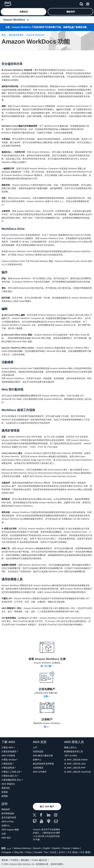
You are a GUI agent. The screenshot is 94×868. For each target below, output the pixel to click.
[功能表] (88, 3)
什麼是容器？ (8, 764)
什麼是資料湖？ (9, 768)
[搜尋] (81, 3)
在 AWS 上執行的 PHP (75, 768)
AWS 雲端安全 (8, 784)
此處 (72, 27)
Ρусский (38, 852)
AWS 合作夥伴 (40, 772)
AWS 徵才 (6, 838)
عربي (9, 848)
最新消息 (6, 788)
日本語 (53, 852)
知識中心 (6, 826)
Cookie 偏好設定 (39, 860)
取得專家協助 (8, 813)
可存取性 (14, 860)
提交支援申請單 (9, 817)
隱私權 (5, 860)
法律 (4, 834)
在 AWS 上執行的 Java (75, 764)
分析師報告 (38, 768)
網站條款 (25, 860)
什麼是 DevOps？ (10, 760)
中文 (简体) (73, 852)
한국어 (62, 852)
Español (56, 848)
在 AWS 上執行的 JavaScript (77, 772)
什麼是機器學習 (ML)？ (12, 780)
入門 (35, 747)
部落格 (5, 792)
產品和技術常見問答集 (43, 764)
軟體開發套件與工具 (74, 752)
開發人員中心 (70, 747)
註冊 (47, 696)
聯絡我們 (6, 809)
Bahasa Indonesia (22, 848)
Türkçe (28, 852)
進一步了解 (47, 666)
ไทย (46, 852)
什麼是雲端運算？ (10, 752)
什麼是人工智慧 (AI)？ (12, 772)
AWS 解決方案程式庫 (43, 756)
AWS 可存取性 (8, 756)
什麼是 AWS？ (8, 747)
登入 (47, 727)
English (46, 848)
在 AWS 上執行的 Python (76, 760)
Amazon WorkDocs (14, 20)
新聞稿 (5, 796)
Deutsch (37, 848)
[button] (23, 12)
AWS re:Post (8, 822)
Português (6, 852)
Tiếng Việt (18, 852)
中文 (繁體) (85, 852)
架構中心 (37, 760)
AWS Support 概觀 (10, 830)
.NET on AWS (71, 756)
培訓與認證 (38, 752)
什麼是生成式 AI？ (10, 776)
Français (66, 848)
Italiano (76, 848)
